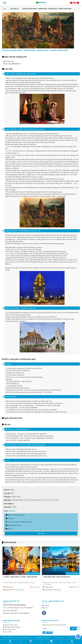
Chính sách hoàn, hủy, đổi (11, 628)
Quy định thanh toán (10, 625)
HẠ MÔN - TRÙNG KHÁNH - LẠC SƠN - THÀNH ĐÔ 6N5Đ (60, 577)
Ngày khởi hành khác (14, 525)
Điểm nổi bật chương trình (15, 515)
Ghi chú (9, 529)
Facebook (51, 642)
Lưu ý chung (7, 632)
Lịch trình (10, 518)
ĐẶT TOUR (41, 533)
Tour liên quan (10, 542)
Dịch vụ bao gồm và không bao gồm (19, 522)
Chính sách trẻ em (9, 630)
